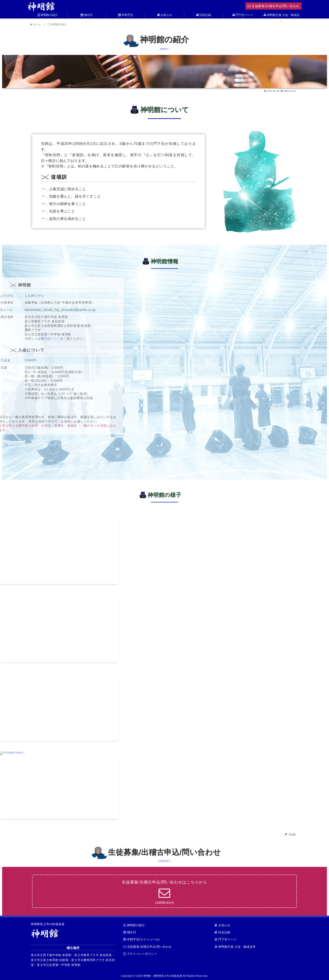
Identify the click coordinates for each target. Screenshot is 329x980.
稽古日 (130, 932)
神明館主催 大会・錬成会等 (235, 947)
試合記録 (223, 932)
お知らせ (223, 925)
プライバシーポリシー (140, 954)
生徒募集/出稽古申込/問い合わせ (273, 6)
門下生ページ (225, 939)
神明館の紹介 (134, 925)
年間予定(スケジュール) (141, 939)
